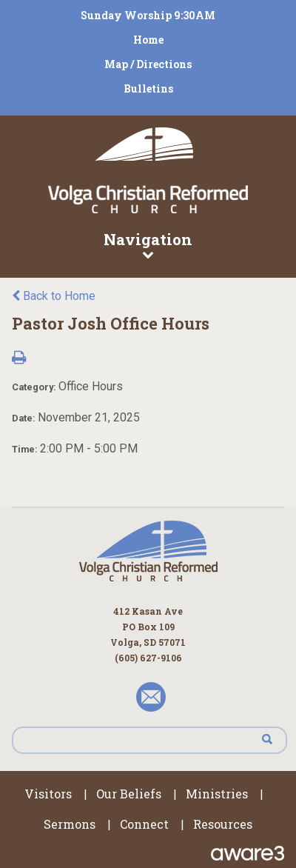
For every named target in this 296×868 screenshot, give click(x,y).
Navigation (148, 244)
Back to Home (54, 296)
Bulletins (148, 89)
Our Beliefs (129, 794)
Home (148, 40)
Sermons (70, 824)
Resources (223, 824)
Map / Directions (148, 64)
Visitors (48, 794)
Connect (144, 824)
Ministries (217, 794)
